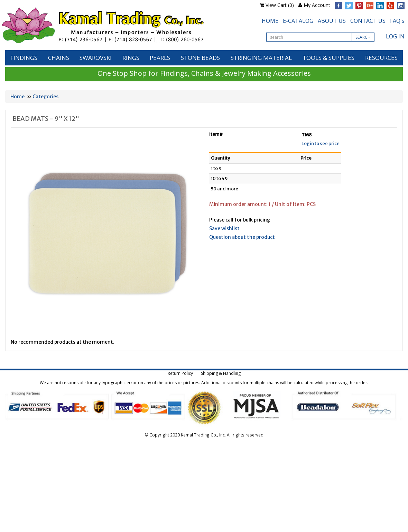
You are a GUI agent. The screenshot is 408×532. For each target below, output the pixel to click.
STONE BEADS (200, 58)
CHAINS (59, 58)
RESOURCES (381, 58)
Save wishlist (224, 228)
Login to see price (321, 143)
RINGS (131, 58)
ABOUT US (332, 21)
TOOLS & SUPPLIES (328, 58)
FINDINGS (24, 58)
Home (17, 97)
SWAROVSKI (96, 58)
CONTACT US (368, 21)
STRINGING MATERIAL (261, 58)
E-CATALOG (298, 21)
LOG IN (395, 36)
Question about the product (242, 237)
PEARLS (160, 58)
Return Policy (180, 373)
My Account (317, 5)
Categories (45, 97)
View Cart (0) (280, 5)
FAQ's (397, 21)
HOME (270, 21)
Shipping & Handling (221, 373)
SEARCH (363, 37)
